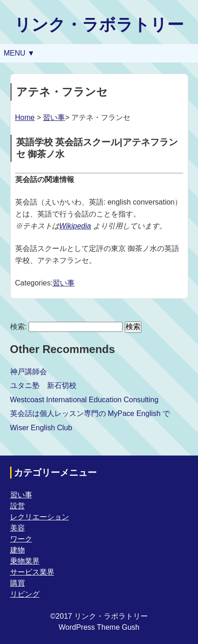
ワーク (21, 539)
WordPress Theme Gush (99, 627)
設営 (17, 506)
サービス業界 (32, 572)
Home (25, 117)
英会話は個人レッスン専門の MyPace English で (90, 413)
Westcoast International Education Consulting (84, 400)
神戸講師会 (29, 372)
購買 (17, 583)
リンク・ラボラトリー (99, 25)
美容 (17, 528)
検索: (18, 327)
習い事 (54, 117)
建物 (17, 550)
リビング (25, 594)
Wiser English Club (41, 428)
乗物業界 (25, 561)
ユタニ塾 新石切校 (43, 385)
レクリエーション (40, 517)
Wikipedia (75, 226)
